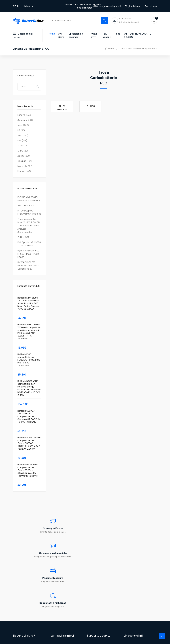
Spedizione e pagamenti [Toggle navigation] (76, 36)
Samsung (22, 121)
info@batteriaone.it (32, 606)
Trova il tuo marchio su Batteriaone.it (138, 49)
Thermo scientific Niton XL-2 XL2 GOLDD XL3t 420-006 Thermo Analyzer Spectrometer (29, 226)
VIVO (20, 136)
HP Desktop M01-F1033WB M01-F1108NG (29, 213)
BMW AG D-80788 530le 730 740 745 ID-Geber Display (28, 266)
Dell (19, 141)
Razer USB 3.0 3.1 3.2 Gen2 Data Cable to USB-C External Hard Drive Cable (140, 599)
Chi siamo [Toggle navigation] (61, 36)
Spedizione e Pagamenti (99, 589)
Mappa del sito (94, 600)
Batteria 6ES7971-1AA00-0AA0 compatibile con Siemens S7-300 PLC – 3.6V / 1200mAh (29, 417)
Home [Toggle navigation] (52, 34)
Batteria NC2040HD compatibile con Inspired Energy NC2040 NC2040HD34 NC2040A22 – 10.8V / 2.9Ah (29, 389)
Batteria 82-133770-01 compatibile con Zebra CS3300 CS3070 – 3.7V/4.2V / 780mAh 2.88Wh (29, 444)
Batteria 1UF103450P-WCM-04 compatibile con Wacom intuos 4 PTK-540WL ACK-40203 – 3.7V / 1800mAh (29, 332)
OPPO (20, 151)
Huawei (21, 172)
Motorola (22, 167)
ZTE (20, 146)
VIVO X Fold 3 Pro (26, 206)
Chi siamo (92, 579)
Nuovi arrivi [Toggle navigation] (94, 36)
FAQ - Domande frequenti (88, 4)
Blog (118, 34)
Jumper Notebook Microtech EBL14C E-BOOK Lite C (138, 581)
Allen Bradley (62, 108)
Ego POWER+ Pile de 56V (137, 613)
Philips (91, 107)
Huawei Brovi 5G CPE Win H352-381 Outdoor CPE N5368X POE (140, 589)
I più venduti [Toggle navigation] (107, 36)
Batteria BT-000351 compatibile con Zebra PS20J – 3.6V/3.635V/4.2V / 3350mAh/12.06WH (28, 471)
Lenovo (21, 115)
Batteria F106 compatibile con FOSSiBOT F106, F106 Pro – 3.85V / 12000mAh (29, 360)
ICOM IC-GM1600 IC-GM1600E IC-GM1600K (29, 199)
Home (69, 4)
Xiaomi (21, 156)
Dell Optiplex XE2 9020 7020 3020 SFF (29, 244)
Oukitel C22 (23, 238)
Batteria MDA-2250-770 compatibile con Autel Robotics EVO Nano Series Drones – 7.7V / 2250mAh (29, 304)
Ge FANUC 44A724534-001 (138, 608)
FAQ (89, 584)
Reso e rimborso (84, 8)
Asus (20, 126)
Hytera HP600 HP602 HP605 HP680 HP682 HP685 (28, 254)
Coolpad (22, 162)
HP (19, 131)
